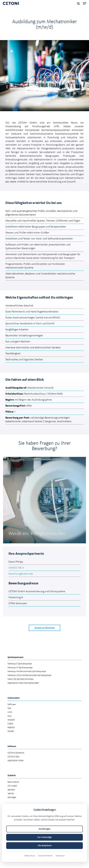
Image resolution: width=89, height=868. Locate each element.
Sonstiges (12, 797)
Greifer (11, 731)
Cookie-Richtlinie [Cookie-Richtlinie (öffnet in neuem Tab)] (45, 856)
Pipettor (11, 728)
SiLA (10, 716)
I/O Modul (12, 786)
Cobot (10, 724)
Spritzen (11, 790)
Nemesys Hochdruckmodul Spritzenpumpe (27, 672)
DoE (9, 708)
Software (12, 705)
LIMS (10, 712)
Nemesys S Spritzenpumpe (20, 664)
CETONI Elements (16, 753)
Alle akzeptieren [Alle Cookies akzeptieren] (45, 846)
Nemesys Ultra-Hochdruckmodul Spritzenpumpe (29, 675)
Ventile (11, 794)
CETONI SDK (14, 757)
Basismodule (13, 782)
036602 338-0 (16, 568)
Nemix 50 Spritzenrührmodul (21, 679)
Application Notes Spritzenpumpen (23, 683)
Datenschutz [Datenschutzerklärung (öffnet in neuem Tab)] (30, 856)
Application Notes (16, 761)
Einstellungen (44, 829)
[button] (85, 3)
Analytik (11, 720)
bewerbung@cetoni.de (21, 574)
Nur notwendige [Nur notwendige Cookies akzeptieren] (44, 837)
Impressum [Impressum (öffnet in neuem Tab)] (60, 856)
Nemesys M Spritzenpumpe (20, 668)
